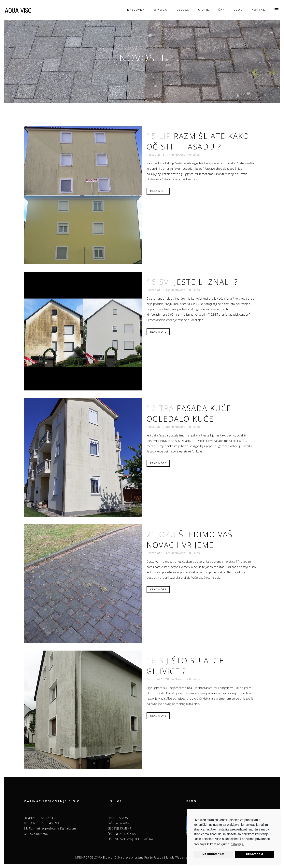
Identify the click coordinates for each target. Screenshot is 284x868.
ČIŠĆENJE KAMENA (119, 828)
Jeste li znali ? (206, 282)
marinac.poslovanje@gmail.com (55, 828)
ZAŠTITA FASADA (118, 823)
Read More (158, 191)
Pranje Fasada (154, 857)
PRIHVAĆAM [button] (254, 854)
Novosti (180, 154)
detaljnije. (237, 844)
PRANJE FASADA (118, 818)
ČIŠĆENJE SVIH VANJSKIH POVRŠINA (130, 839)
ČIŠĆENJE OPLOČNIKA (121, 834)
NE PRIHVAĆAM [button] (213, 854)
